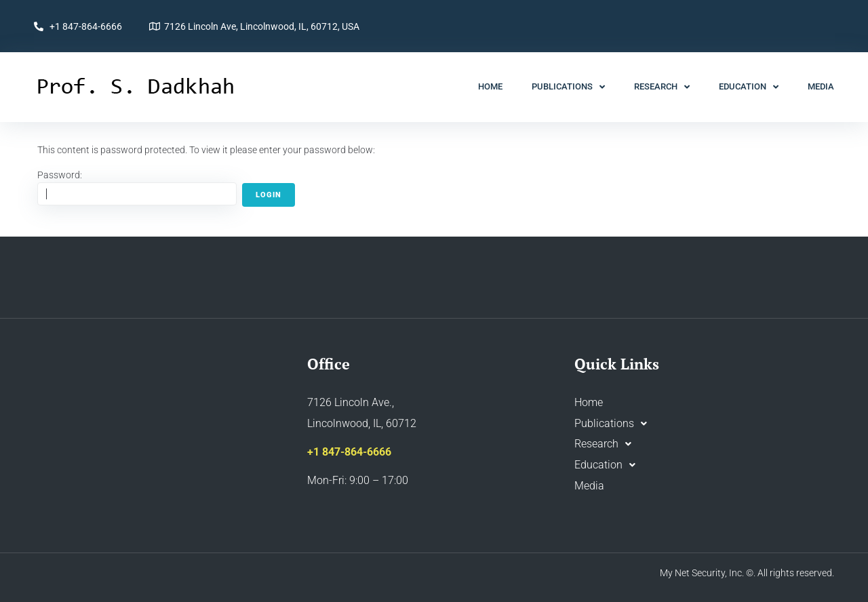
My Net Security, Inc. (702, 573)
